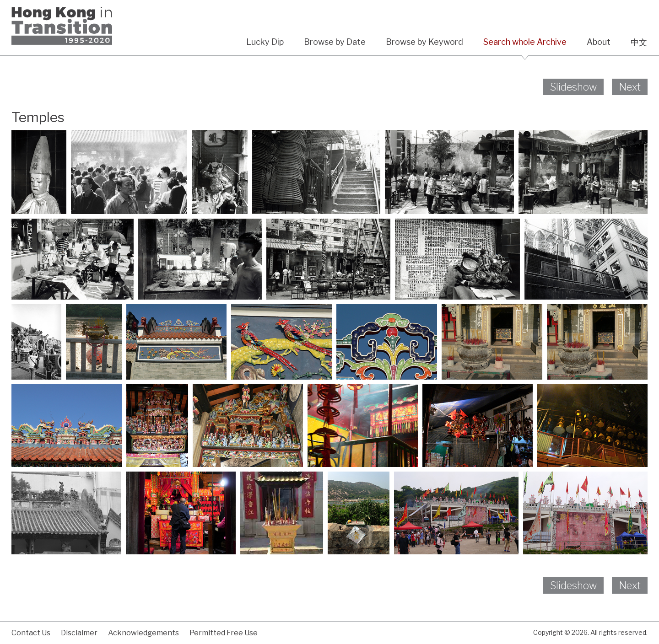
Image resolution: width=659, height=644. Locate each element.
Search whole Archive (525, 42)
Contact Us (31, 633)
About (599, 42)
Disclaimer (79, 633)
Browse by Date (335, 42)
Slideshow (573, 87)
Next (630, 87)
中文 (639, 42)
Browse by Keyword (424, 42)
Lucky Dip (265, 42)
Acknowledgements (143, 633)
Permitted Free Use (224, 633)
